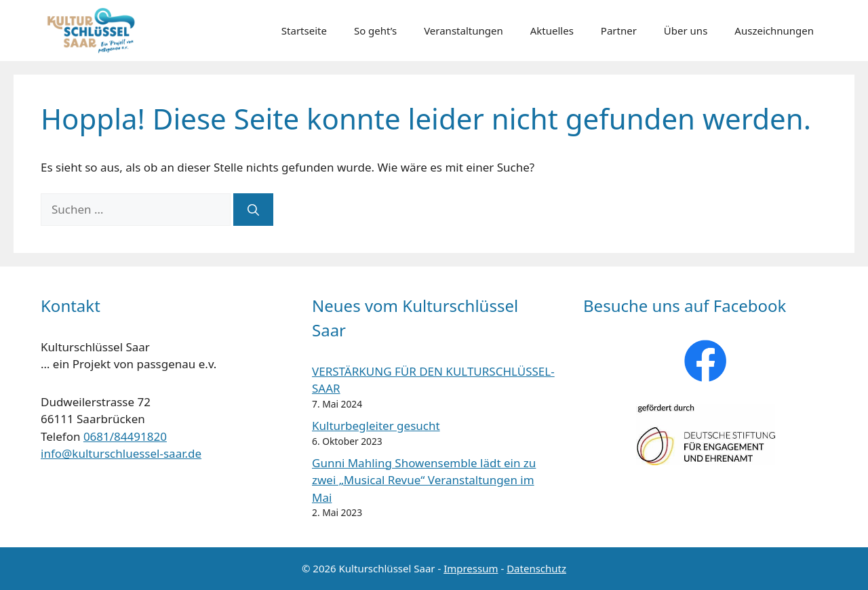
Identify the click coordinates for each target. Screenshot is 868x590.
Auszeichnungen (774, 31)
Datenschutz (536, 568)
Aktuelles (552, 31)
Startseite (304, 31)
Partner (619, 31)
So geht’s (375, 31)
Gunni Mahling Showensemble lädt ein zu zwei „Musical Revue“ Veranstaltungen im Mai (424, 480)
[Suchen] (253, 210)
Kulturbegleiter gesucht (376, 426)
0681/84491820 (125, 436)
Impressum (471, 568)
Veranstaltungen (463, 31)
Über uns (686, 31)
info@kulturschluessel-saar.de (121, 453)
